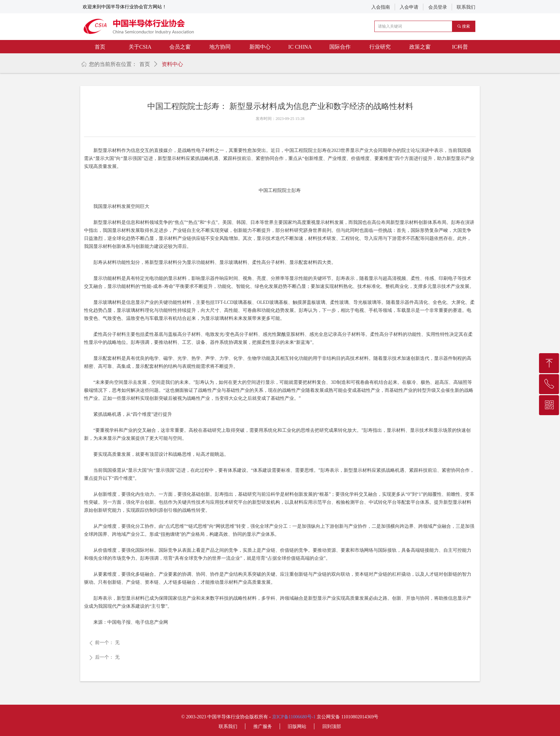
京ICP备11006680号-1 (294, 717)
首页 (145, 64)
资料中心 (172, 64)
